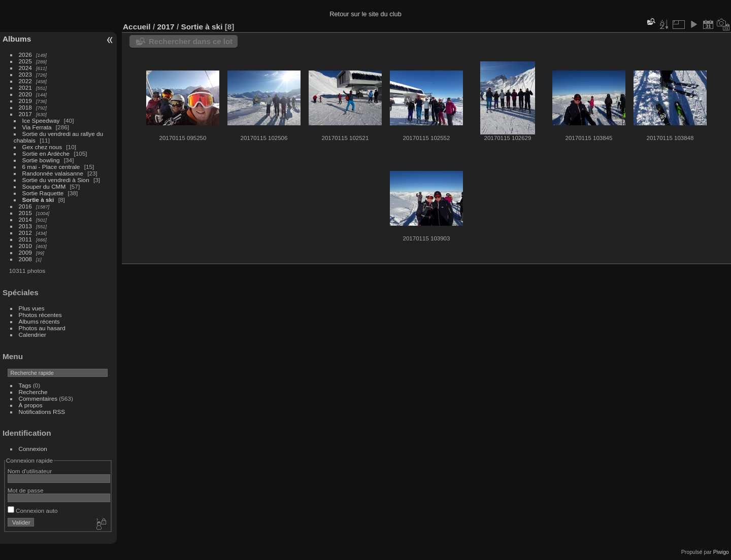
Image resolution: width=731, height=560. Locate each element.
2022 (25, 81)
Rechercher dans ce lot (191, 41)
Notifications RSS (42, 412)
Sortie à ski (38, 200)
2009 (25, 252)
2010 (25, 246)
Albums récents (39, 321)
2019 (25, 101)
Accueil (137, 27)
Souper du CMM (44, 186)
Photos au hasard (42, 328)
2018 (25, 107)
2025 (25, 61)
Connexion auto (33, 511)
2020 (25, 94)
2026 (25, 55)
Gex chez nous (42, 147)
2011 (25, 239)
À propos (31, 405)
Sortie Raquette (43, 193)
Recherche (33, 392)
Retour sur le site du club (365, 14)
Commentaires (38, 398)
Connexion (33, 449)
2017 (25, 114)
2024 (25, 68)
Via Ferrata (37, 127)
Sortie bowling (41, 160)
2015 (25, 213)
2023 (25, 74)
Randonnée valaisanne (53, 173)
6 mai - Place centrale (51, 167)
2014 (25, 219)
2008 (25, 259)
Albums (17, 39)
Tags (25, 385)
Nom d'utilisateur (30, 471)
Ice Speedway (41, 120)
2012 (25, 233)
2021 (25, 87)
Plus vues (32, 308)
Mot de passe (26, 490)
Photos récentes (40, 315)
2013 (25, 226)
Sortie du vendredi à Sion (56, 180)
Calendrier (32, 335)
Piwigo (721, 552)
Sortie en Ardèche (46, 153)
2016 (25, 206)
